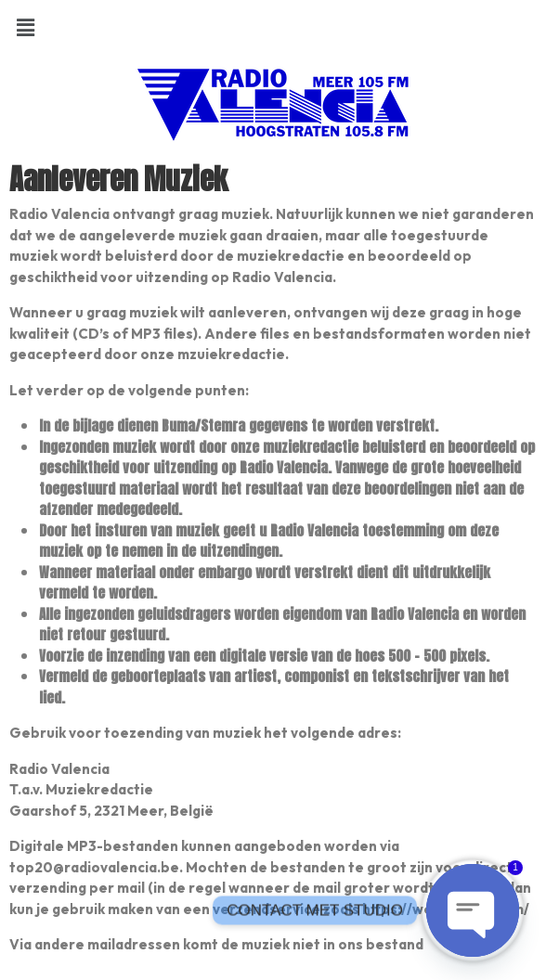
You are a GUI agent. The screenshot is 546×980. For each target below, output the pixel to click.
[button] (25, 27)
